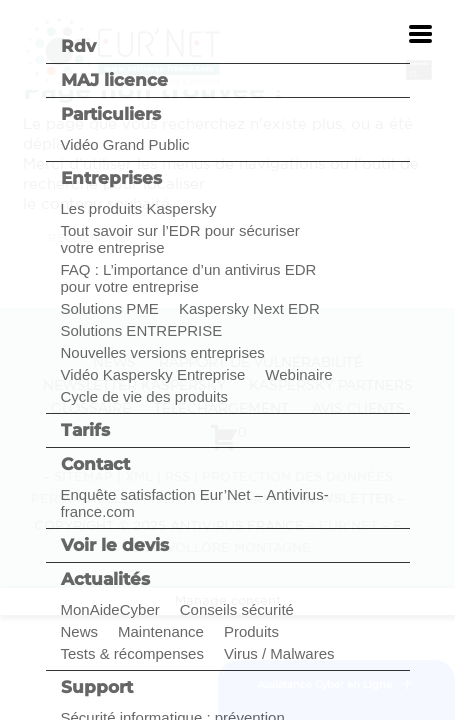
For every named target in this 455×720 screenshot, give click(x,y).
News (80, 631)
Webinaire (298, 374)
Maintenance (161, 631)
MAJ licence (114, 80)
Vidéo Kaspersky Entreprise (153, 374)
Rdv (78, 46)
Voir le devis (115, 545)
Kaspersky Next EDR (249, 308)
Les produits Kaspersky (139, 208)
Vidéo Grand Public (125, 144)
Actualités (105, 579)
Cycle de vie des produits (145, 396)
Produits (251, 631)
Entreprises (111, 178)
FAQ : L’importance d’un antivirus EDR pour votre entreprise (189, 278)
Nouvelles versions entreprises (163, 352)
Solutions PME (110, 308)
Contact (95, 464)
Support (97, 687)
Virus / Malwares (279, 653)
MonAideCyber (110, 609)
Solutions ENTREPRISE (142, 330)
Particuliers (111, 114)
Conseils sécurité (237, 609)
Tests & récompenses (132, 653)
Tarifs (85, 430)
